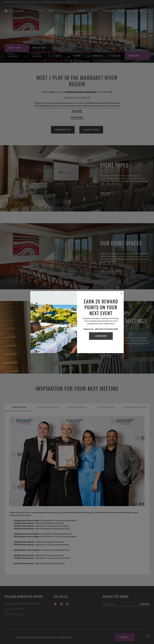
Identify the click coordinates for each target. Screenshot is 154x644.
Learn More (101, 336)
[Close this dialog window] (121, 293)
